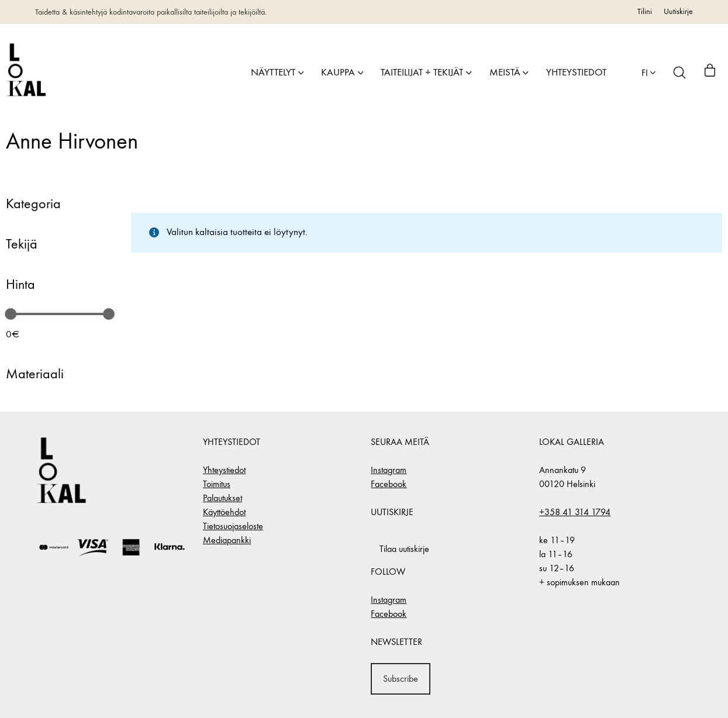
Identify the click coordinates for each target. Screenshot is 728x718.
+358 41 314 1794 (575, 512)
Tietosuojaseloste (233, 526)
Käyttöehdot (224, 512)
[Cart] (710, 73)
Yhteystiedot (224, 470)
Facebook (389, 484)
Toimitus (217, 484)
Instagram (389, 470)
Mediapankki (227, 540)
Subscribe (401, 679)
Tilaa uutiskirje (404, 549)
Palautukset (222, 498)
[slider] (11, 314)
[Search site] (679, 73)
